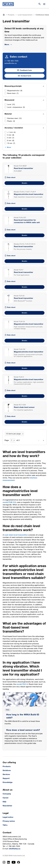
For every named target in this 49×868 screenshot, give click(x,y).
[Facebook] (19, 862)
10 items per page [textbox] (13, 434)
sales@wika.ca (10, 63)
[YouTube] (14, 862)
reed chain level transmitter (16, 535)
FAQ (8, 710)
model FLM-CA (9, 502)
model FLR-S (22, 684)
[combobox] (14, 434)
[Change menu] (44, 4)
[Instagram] (4, 862)
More (9, 147)
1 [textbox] (11, 440)
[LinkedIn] (8, 862)
